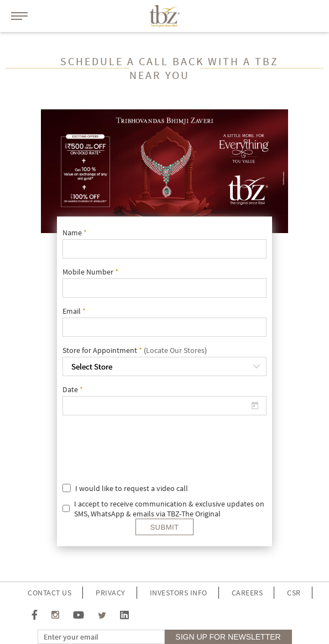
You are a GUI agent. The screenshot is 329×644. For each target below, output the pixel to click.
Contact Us (49, 593)
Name (75, 233)
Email (74, 311)
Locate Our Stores (175, 350)
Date (73, 389)
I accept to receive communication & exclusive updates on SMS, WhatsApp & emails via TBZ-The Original (169, 509)
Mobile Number (90, 272)
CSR (294, 593)
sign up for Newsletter (228, 637)
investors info (179, 593)
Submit (164, 527)
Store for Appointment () (135, 350)
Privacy (111, 593)
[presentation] (182, 445)
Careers (247, 593)
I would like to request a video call (132, 488)
